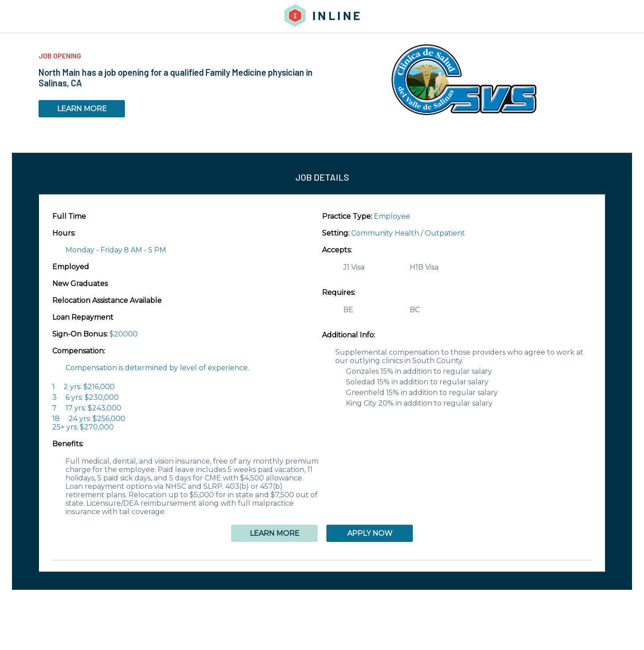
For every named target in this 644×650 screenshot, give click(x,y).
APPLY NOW (370, 533)
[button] (322, 560)
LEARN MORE (82, 109)
